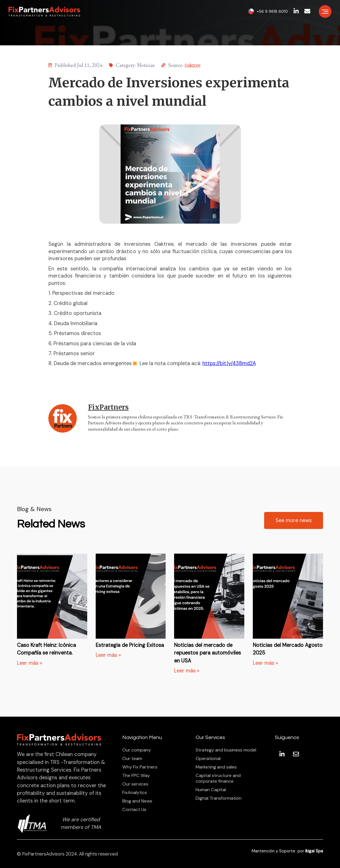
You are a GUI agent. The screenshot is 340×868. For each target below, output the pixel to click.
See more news (294, 520)
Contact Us (134, 810)
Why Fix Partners (140, 767)
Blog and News (137, 801)
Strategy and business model (226, 750)
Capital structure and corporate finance (218, 778)
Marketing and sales (216, 767)
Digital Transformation (219, 798)
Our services (135, 784)
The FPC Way (136, 776)
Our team (132, 759)
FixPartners (108, 407)
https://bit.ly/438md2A (229, 363)
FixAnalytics (135, 793)
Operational (208, 759)
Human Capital (211, 790)
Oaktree (193, 65)
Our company (137, 750)
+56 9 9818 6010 (272, 11)
